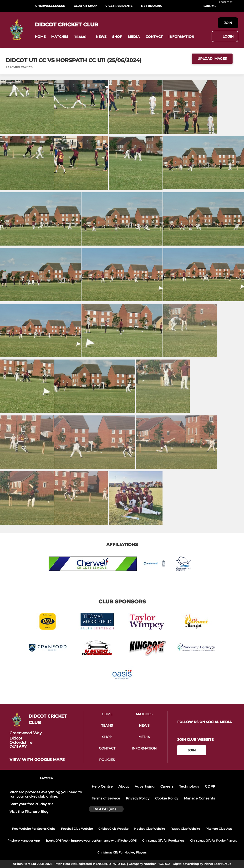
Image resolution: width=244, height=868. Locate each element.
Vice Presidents (119, 6)
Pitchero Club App (219, 829)
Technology (189, 786)
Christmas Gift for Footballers (163, 841)
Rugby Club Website (185, 829)
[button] (40, 37)
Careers (167, 786)
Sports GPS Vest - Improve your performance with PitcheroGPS (91, 841)
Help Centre (102, 786)
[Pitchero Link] (229, 8)
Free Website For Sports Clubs (34, 829)
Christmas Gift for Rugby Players (213, 841)
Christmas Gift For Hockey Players (122, 852)
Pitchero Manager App (24, 841)
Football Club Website (77, 829)
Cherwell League (50, 6)
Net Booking (152, 6)
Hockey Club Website (150, 829)
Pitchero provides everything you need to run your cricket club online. (46, 794)
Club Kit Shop (85, 6)
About (124, 786)
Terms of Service (106, 798)
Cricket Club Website (113, 829)
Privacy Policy (138, 798)
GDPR (210, 786)
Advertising (145, 786)
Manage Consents (199, 798)
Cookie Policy (167, 798)
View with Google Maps (37, 760)
